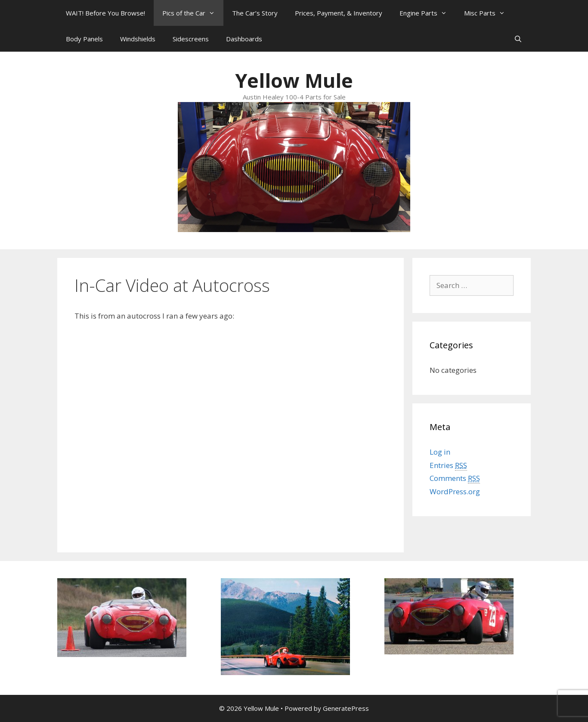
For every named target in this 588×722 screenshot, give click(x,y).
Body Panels (84, 39)
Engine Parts (427, 13)
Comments (455, 478)
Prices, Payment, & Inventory (339, 13)
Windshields (138, 39)
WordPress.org (455, 491)
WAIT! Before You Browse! (105, 13)
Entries (448, 465)
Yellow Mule (294, 80)
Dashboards (244, 39)
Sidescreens (191, 39)
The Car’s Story (255, 13)
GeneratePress (346, 708)
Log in (440, 452)
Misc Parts (489, 13)
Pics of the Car (193, 13)
